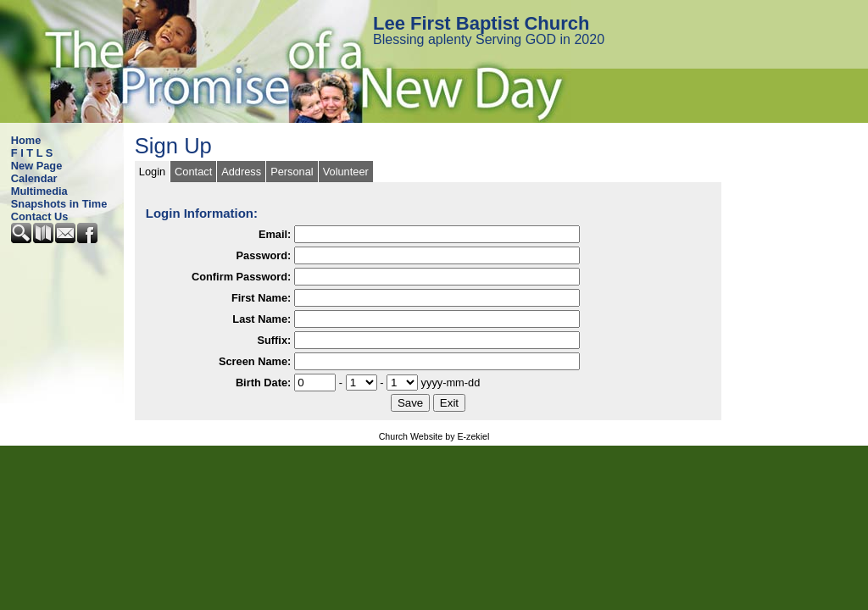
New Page (36, 166)
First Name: (261, 298)
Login (152, 172)
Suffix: (274, 340)
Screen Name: (255, 361)
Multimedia (39, 191)
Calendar (34, 178)
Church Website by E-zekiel (434, 436)
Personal (292, 172)
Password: (264, 255)
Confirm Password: (241, 277)
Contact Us (40, 216)
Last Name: (262, 319)
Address (241, 172)
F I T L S (32, 153)
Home (26, 140)
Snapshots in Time (59, 204)
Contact (193, 172)
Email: (275, 234)
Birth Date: (263, 383)
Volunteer (346, 172)
